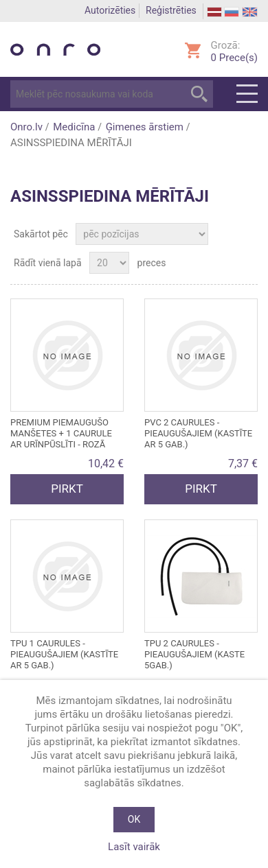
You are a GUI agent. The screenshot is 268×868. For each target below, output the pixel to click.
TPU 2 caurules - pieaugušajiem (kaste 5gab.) (194, 654)
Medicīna (74, 127)
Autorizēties (110, 10)
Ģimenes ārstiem (145, 127)
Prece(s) (234, 58)
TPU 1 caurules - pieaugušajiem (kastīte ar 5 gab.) (64, 654)
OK (134, 819)
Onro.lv (26, 127)
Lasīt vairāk (134, 847)
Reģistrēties (171, 10)
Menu (247, 94)
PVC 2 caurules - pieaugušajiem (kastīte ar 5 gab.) (198, 433)
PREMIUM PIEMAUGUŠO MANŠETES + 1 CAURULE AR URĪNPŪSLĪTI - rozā (61, 433)
